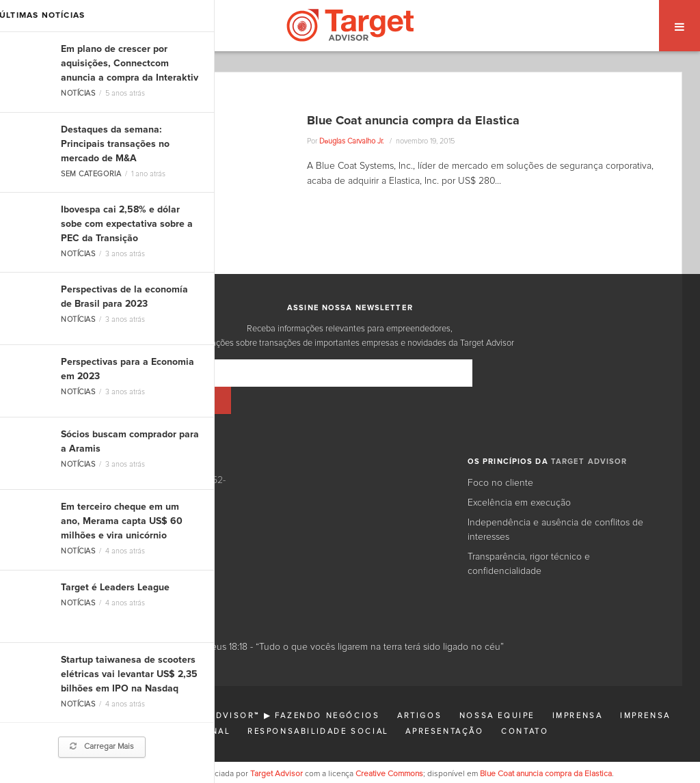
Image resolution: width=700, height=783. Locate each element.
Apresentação (444, 704)
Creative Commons (389, 747)
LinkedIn (57, 560)
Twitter (96, 560)
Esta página (164, 747)
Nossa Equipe (497, 688)
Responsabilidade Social (318, 704)
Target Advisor (277, 747)
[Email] (309, 373)
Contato (525, 704)
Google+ (135, 560)
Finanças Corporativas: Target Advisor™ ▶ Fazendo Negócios (204, 688)
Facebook (181, 560)
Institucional (191, 704)
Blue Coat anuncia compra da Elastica (413, 121)
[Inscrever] (513, 373)
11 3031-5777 (81, 496)
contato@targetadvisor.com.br (126, 525)
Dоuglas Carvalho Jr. (352, 141)
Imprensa (578, 688)
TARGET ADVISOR (589, 434)
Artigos (419, 688)
